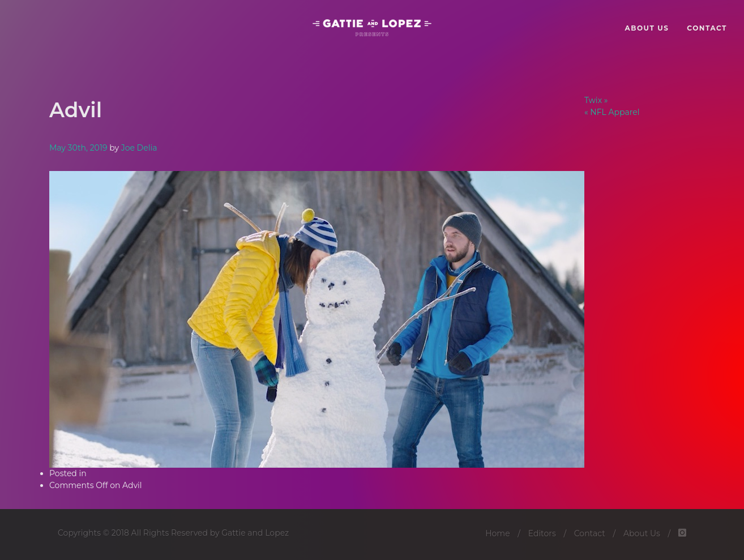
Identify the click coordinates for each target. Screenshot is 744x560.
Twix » (596, 100)
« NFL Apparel (612, 112)
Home (497, 533)
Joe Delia (139, 148)
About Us (642, 533)
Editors (542, 533)
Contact (590, 533)
